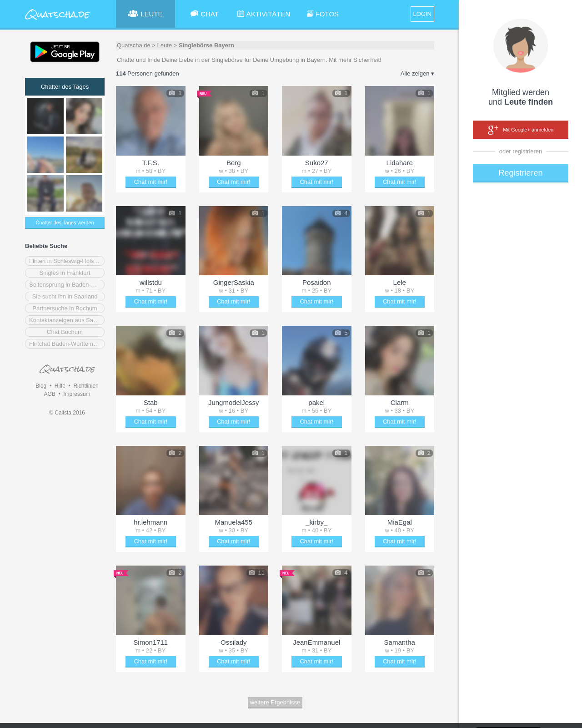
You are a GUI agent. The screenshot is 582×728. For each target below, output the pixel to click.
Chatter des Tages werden (65, 222)
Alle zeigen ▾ (417, 73)
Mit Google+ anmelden (521, 130)
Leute (165, 45)
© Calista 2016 (67, 413)
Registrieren (520, 173)
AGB (49, 394)
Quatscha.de (134, 45)
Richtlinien (86, 386)
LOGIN (422, 14)
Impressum (77, 394)
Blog (41, 386)
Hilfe (60, 386)
